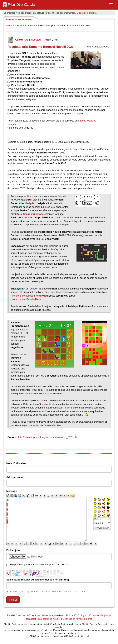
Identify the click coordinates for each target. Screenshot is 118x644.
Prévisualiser (102, 528)
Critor (20, 40)
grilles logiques (88, 121)
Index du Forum (15, 26)
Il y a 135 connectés (93, 615)
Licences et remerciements (77, 619)
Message (12, 491)
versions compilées (30, 296)
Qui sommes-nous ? (49, 619)
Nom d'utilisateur (17, 463)
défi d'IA (64, 185)
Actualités (32, 26)
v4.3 (25, 615)
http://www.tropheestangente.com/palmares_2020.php (48, 437)
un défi (41, 401)
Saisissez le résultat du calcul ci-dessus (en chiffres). (38, 580)
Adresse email (15, 477)
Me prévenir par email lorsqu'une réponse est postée (39, 565)
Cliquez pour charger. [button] (87, 13)
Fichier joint (13, 550)
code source (27, 299)
